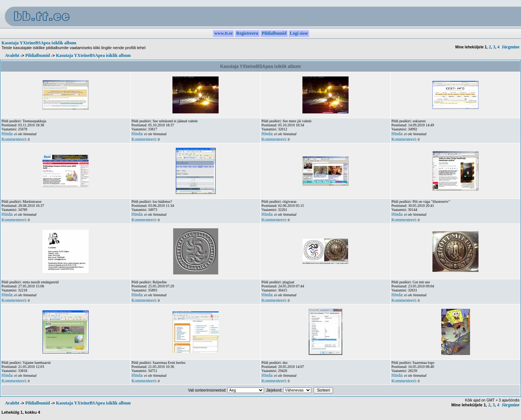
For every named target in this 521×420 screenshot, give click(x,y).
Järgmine (510, 47)
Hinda (7, 134)
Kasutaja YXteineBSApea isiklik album (39, 43)
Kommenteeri (14, 139)
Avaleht (12, 55)
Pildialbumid (37, 55)
